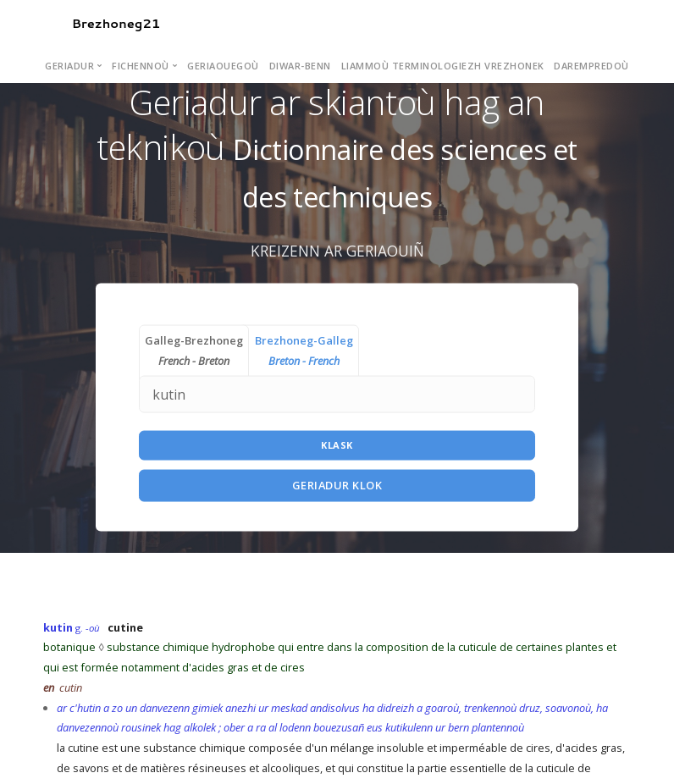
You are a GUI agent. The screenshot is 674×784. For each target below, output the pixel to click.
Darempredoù (591, 66)
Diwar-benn (300, 66)
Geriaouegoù (223, 66)
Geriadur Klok (337, 485)
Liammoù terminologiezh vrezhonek (443, 66)
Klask (337, 445)
